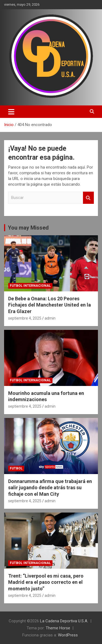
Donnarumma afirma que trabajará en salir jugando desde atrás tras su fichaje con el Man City (50, 488)
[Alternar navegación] (11, 112)
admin (50, 318)
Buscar (88, 198)
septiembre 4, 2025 (25, 318)
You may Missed (28, 228)
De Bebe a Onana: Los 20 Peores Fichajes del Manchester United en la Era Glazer (50, 305)
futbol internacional (30, 286)
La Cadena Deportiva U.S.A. (64, 621)
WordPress (68, 635)
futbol (16, 468)
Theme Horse (58, 628)
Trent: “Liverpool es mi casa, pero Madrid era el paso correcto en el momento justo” (46, 582)
